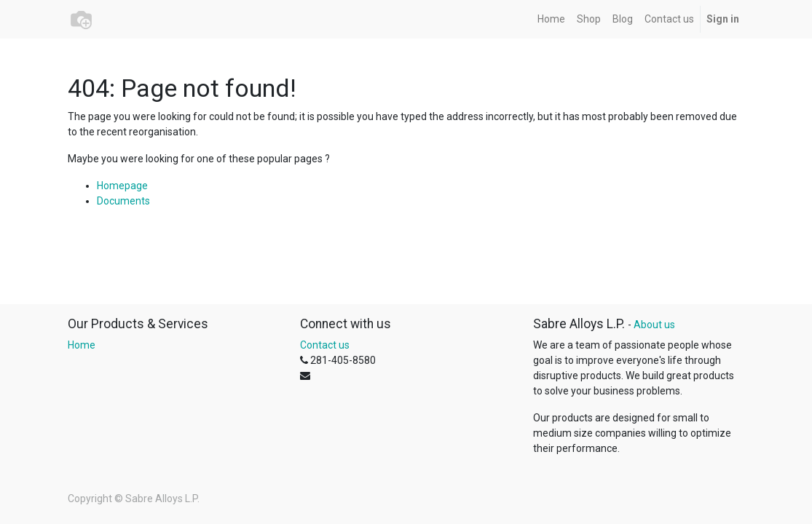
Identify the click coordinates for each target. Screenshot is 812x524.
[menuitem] (551, 19)
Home (82, 345)
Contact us (325, 345)
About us (654, 325)
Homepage (122, 186)
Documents (123, 201)
